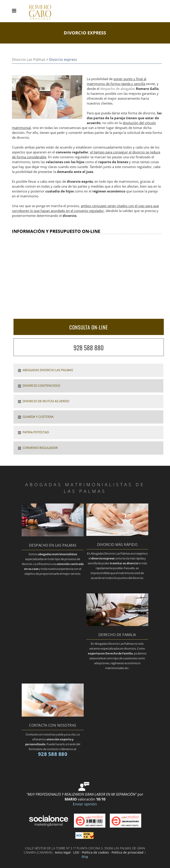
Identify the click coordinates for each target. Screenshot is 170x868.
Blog (85, 857)
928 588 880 (89, 348)
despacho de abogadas (118, 89)
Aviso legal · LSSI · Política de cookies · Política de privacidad (99, 852)
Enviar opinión (85, 804)
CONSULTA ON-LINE (89, 327)
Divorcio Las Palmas (29, 59)
